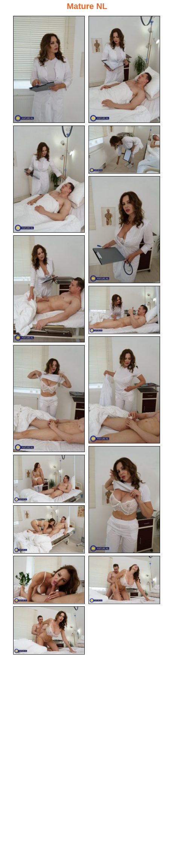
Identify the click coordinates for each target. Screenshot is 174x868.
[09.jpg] (49, 399)
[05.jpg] (124, 230)
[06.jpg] (49, 289)
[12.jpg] (49, 529)
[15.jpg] (49, 630)
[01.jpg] (49, 69)
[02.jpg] (124, 69)
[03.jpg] (49, 179)
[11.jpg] (49, 479)
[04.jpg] (124, 150)
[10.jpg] (124, 500)
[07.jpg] (124, 310)
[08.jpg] (124, 390)
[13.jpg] (49, 580)
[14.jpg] (124, 580)
